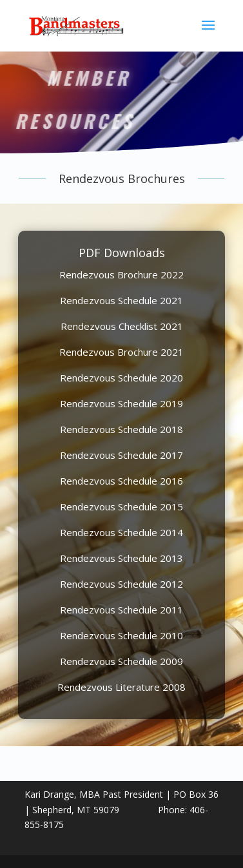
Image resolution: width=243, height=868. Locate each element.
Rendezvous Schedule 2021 (121, 300)
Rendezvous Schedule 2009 (121, 661)
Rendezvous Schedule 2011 (121, 610)
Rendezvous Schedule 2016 (121, 481)
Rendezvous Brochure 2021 (121, 352)
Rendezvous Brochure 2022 (121, 275)
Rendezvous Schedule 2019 (121, 403)
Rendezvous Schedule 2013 (121, 558)
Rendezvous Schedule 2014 (121, 532)
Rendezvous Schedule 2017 (121, 455)
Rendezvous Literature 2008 (121, 687)
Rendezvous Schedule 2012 (121, 584)
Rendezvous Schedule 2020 (121, 378)
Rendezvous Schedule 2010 (121, 635)
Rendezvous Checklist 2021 (122, 326)
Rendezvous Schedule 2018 (121, 429)
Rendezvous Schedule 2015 (121, 506)
